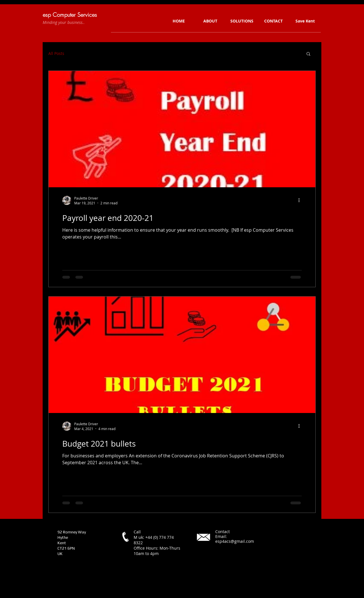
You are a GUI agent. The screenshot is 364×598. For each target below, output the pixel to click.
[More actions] (301, 200)
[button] (308, 54)
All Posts (56, 54)
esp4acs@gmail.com (235, 541)
